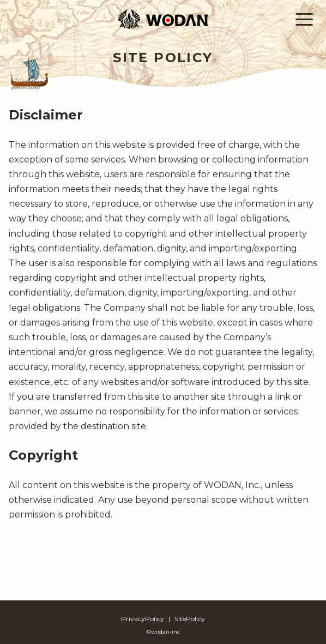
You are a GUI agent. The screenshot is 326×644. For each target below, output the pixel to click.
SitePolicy (190, 619)
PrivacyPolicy (143, 619)
